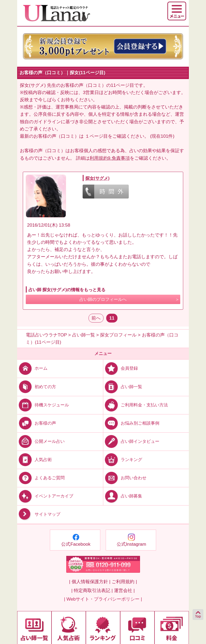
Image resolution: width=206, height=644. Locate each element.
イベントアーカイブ (45, 496)
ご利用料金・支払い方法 (136, 405)
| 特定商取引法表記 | (92, 591)
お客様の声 (37, 423)
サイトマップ (39, 514)
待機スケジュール (43, 405)
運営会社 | (124, 591)
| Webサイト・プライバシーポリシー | (103, 599)
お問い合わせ (125, 478)
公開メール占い (41, 441)
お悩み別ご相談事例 (131, 423)
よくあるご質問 (41, 478)
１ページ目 (96, 136)
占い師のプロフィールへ (103, 299)
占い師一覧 (123, 386)
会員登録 (121, 368)
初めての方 (37, 386)
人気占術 (34, 460)
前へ (96, 318)
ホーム (32, 368)
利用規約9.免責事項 (110, 158)
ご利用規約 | (124, 582)
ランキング (123, 460)
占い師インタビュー (131, 441)
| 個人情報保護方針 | (90, 582)
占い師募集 (123, 496)
